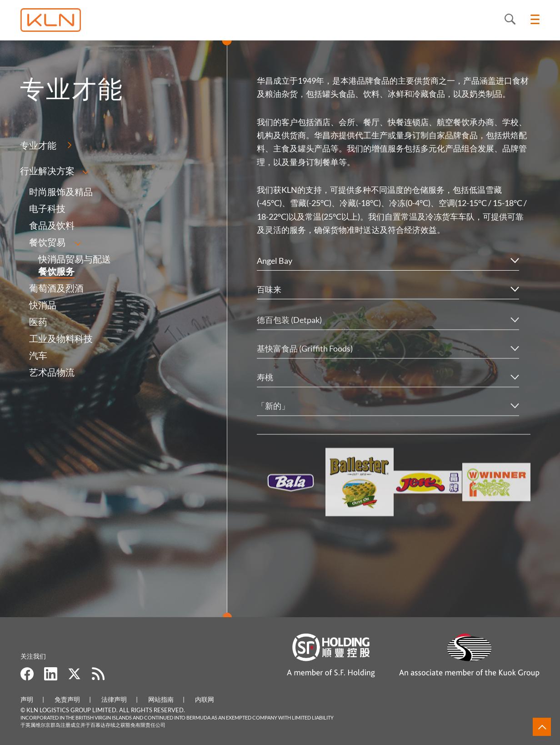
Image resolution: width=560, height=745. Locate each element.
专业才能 (38, 145)
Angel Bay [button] (275, 261)
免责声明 (67, 699)
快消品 (42, 305)
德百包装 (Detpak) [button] (289, 330)
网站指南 (161, 699)
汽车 (38, 355)
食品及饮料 (51, 225)
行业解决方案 (47, 171)
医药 (38, 322)
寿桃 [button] (265, 388)
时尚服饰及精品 (60, 191)
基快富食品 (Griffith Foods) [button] (305, 359)
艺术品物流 (51, 372)
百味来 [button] (269, 289)
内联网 (205, 699)
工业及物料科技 (60, 338)
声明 (27, 699)
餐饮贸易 (47, 242)
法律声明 (114, 699)
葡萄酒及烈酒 (56, 288)
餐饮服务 (56, 271)
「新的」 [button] (273, 416)
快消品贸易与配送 (74, 259)
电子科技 (47, 208)
